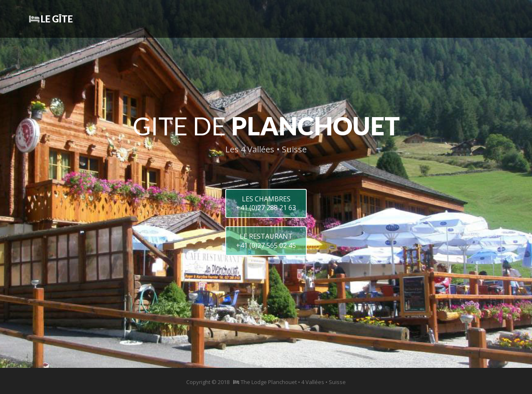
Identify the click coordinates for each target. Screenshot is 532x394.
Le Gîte (51, 19)
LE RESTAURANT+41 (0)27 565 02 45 (266, 241)
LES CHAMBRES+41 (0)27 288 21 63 (266, 203)
